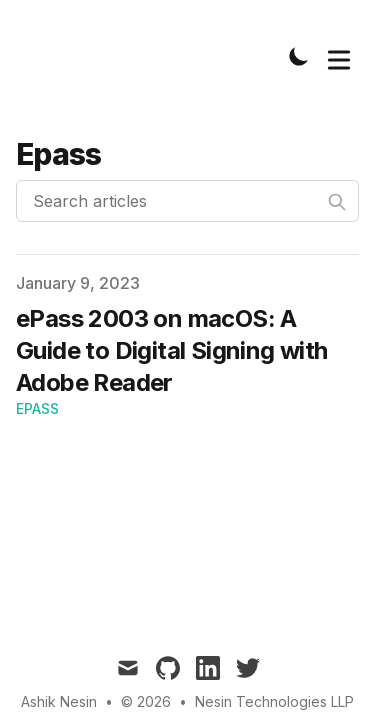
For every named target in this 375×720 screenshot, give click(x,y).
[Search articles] (187, 201)
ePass (37, 408)
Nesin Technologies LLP (274, 701)
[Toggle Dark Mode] (299, 56)
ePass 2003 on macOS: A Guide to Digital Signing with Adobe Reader (172, 350)
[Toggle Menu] (339, 56)
